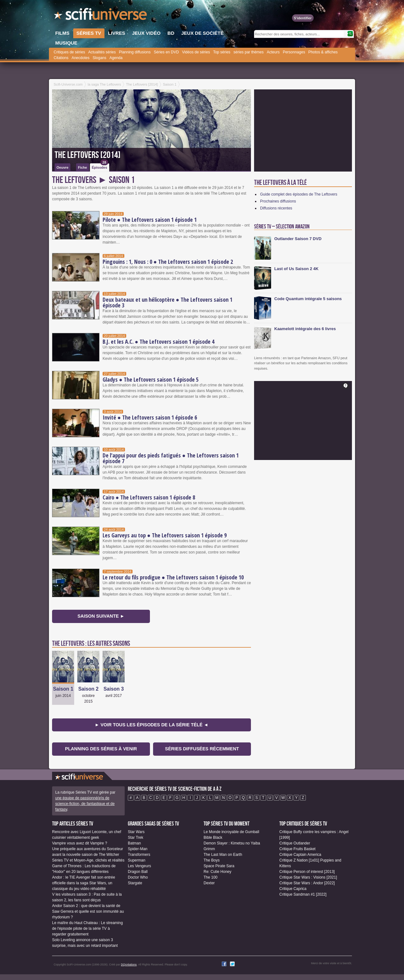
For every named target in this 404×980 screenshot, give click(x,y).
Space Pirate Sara (219, 866)
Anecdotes (81, 58)
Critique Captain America (300, 855)
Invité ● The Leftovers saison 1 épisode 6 (150, 417)
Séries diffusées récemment (202, 749)
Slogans (99, 58)
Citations (61, 58)
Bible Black (213, 838)
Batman (134, 843)
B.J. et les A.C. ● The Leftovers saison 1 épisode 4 (158, 342)
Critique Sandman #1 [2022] (303, 894)
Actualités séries (102, 52)
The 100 (211, 877)
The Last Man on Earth (223, 855)
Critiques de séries (69, 52)
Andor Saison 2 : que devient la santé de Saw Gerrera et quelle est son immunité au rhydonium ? (88, 911)
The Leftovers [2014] (88, 155)
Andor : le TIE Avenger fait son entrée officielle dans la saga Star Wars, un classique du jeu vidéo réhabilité (84, 883)
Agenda (116, 58)
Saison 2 (88, 689)
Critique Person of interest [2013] (307, 872)
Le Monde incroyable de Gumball (231, 832)
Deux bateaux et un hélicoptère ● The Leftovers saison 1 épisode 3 (167, 302)
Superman (137, 860)
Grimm (209, 849)
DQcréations (129, 965)
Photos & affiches (323, 52)
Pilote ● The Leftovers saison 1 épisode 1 (150, 220)
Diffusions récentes (276, 208)
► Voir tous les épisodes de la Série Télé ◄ (151, 725)
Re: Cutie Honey (217, 872)
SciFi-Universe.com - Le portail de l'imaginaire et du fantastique (101, 16)
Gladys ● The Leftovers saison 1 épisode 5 (151, 379)
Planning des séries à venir (101, 749)
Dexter (209, 883)
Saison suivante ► (101, 616)
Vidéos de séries (196, 52)
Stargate (135, 883)
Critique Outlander (295, 843)
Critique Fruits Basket (297, 849)
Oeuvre (62, 167)
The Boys (212, 860)
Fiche (83, 167)
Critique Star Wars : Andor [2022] (307, 883)
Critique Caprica (293, 889)
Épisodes (100, 166)
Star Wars (136, 832)
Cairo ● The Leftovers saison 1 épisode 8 (149, 497)
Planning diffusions (135, 52)
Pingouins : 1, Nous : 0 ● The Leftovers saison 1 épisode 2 (168, 262)
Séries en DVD (166, 52)
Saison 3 (114, 689)
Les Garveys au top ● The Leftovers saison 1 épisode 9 (165, 535)
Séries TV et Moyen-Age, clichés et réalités (88, 860)
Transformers (139, 855)
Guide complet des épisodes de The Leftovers (299, 194)
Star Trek (136, 838)
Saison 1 (63, 689)
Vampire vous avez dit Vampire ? (80, 843)
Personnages (294, 52)
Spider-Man (138, 849)
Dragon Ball (138, 872)
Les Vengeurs (139, 866)
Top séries (222, 52)
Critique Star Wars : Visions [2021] (308, 877)
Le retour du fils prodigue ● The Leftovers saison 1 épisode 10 (173, 577)
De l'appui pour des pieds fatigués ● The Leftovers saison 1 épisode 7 (171, 458)
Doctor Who (138, 877)
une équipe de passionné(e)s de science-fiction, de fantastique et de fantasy (85, 804)
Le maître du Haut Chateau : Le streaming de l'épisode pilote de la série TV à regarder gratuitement (87, 929)
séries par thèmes (249, 52)
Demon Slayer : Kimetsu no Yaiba (232, 843)
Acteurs (273, 52)
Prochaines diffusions (278, 201)
